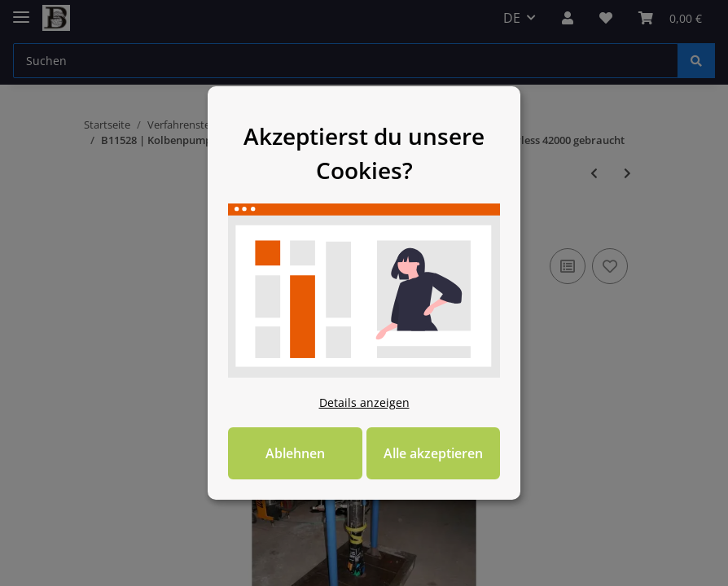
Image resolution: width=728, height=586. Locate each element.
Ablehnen (281, 472)
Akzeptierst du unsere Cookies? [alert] (364, 134)
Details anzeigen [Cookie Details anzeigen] (364, 421)
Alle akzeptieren (448, 472)
